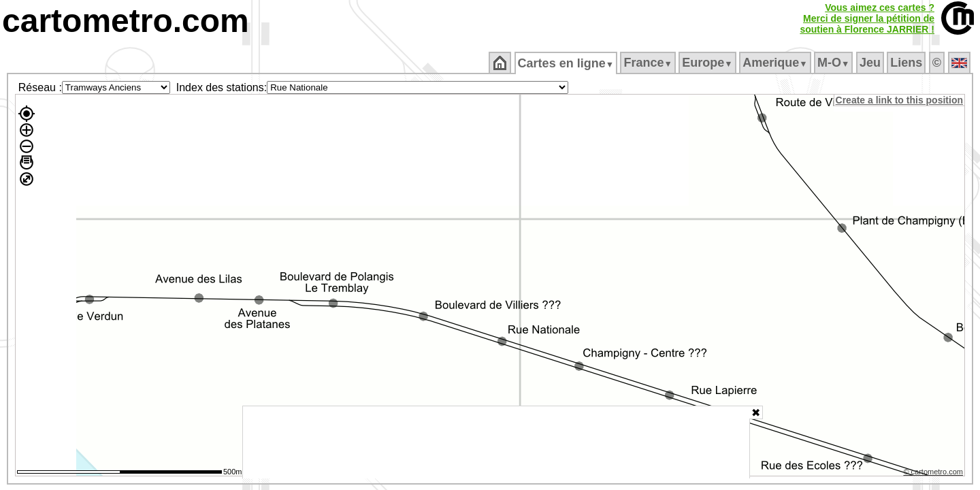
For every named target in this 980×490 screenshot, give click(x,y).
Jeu (871, 63)
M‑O (835, 63)
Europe (708, 63)
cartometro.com (126, 21)
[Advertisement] (496, 442)
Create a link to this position (900, 100)
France (649, 63)
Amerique (776, 63)
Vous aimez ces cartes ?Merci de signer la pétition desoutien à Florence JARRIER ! (867, 18)
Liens (908, 63)
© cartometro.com (934, 474)
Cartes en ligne (567, 63)
